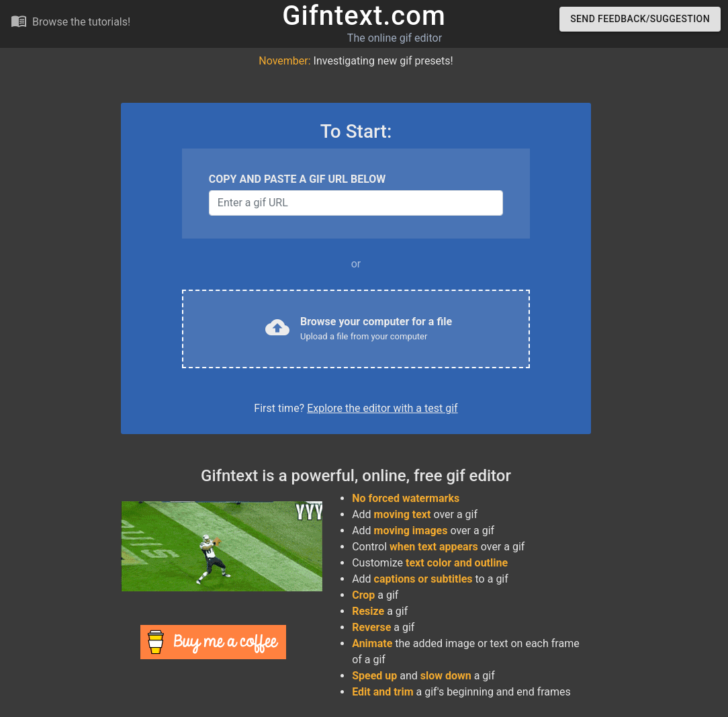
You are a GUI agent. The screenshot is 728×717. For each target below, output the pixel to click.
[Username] (356, 203)
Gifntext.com (364, 16)
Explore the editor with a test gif (382, 408)
